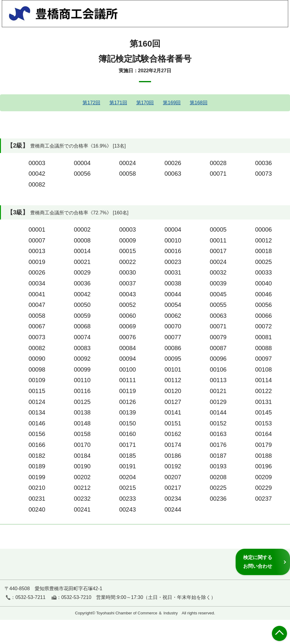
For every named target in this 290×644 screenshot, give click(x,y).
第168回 (199, 103)
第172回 (91, 103)
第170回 (145, 103)
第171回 (118, 103)
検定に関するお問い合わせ (258, 562)
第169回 (172, 103)
